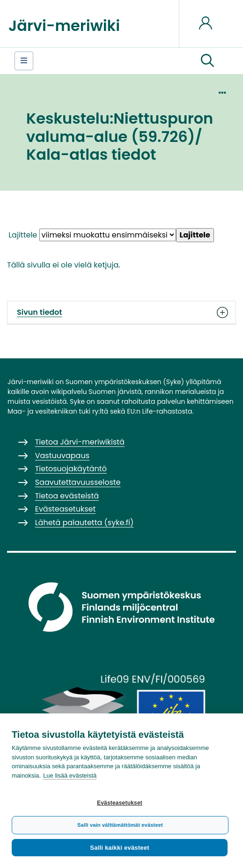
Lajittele (23, 235)
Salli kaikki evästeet (119, 848)
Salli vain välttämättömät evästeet (120, 825)
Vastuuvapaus (62, 456)
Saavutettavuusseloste (78, 482)
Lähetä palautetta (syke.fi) (85, 523)
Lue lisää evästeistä (70, 775)
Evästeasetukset (120, 803)
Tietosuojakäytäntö (71, 469)
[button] (207, 61)
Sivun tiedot (121, 312)
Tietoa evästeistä (67, 496)
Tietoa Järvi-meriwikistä (80, 442)
